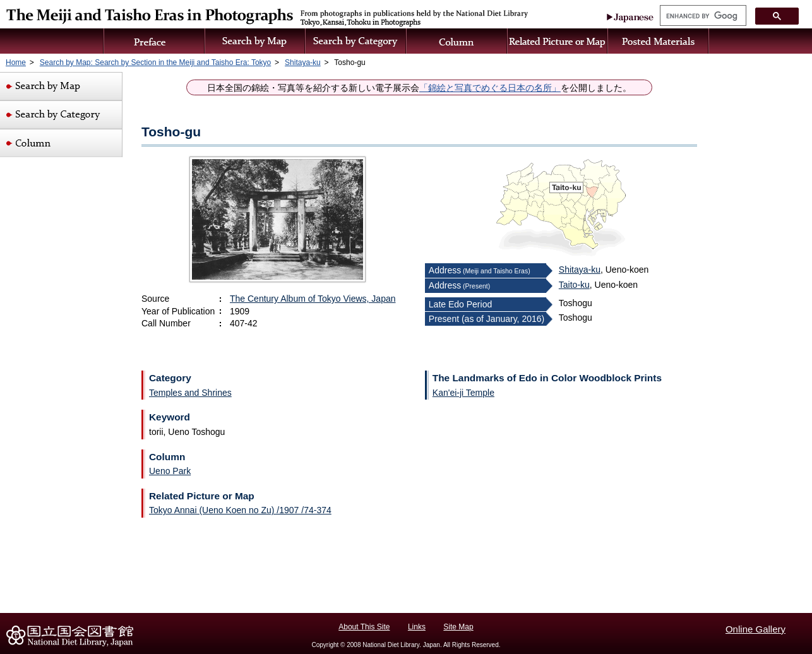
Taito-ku (574, 285)
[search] (702, 16)
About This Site (364, 627)
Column (457, 41)
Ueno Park (170, 471)
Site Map (458, 627)
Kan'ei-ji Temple (463, 393)
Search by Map (255, 41)
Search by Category (356, 41)
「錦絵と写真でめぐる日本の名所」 (490, 88)
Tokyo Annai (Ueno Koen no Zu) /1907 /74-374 (240, 510)
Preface (154, 41)
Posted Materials (659, 41)
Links (417, 627)
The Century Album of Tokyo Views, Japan (313, 299)
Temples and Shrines (190, 393)
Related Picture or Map (558, 41)
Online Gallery (755, 629)
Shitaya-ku (580, 270)
